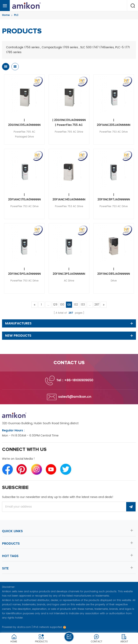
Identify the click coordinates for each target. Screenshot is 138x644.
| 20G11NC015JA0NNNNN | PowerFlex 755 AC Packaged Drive (24, 123)
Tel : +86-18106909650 (75, 380)
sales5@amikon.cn (75, 397)
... (48, 305)
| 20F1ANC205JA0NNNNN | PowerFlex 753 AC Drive (114, 123)
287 (97, 305)
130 (62, 305)
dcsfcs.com (24, 627)
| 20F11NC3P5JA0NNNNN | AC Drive (69, 271)
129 (55, 305)
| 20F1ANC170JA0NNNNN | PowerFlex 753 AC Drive (24, 197)
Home (6, 15)
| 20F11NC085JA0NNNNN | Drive (114, 271)
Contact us (69, 363)
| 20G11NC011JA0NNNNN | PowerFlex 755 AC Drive (69, 123)
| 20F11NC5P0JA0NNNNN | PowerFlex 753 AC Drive (24, 271)
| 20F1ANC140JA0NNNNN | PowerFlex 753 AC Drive (69, 197)
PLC (16, 15)
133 (83, 305)
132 (76, 305)
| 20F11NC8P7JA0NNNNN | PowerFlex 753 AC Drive (114, 197)
